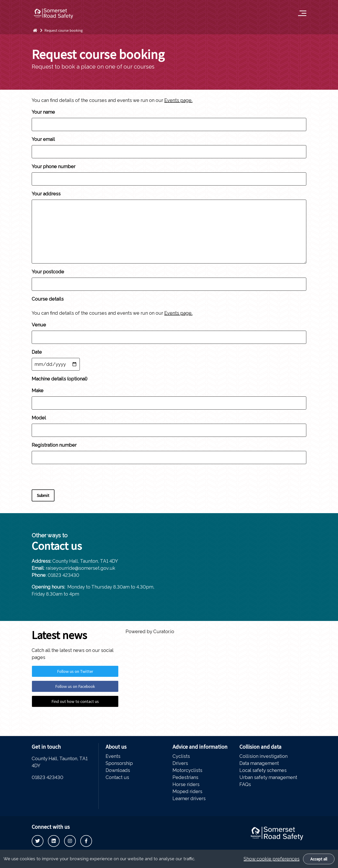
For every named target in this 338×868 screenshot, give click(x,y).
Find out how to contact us (75, 701)
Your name (169, 118)
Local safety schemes (263, 770)
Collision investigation (263, 756)
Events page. (178, 100)
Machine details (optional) (60, 379)
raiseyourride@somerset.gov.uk (81, 568)
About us (116, 747)
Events (113, 756)
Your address (169, 227)
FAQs (245, 784)
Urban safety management (268, 777)
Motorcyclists (187, 770)
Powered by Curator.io (150, 632)
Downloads (118, 770)
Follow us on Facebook (75, 686)
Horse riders (186, 784)
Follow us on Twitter (75, 671)
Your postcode (169, 278)
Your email (169, 145)
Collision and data (260, 747)
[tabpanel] (253, 567)
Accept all (319, 859)
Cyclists (181, 756)
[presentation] (67, 478)
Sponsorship (119, 763)
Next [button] (299, 628)
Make (169, 397)
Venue (169, 331)
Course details (48, 299)
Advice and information (200, 747)
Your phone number (169, 172)
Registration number (169, 451)
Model (169, 424)
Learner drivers (189, 798)
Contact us (117, 777)
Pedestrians (185, 777)
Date (56, 358)
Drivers (180, 763)
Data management (259, 763)
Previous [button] (285, 628)
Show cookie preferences (272, 859)
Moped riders (187, 791)
